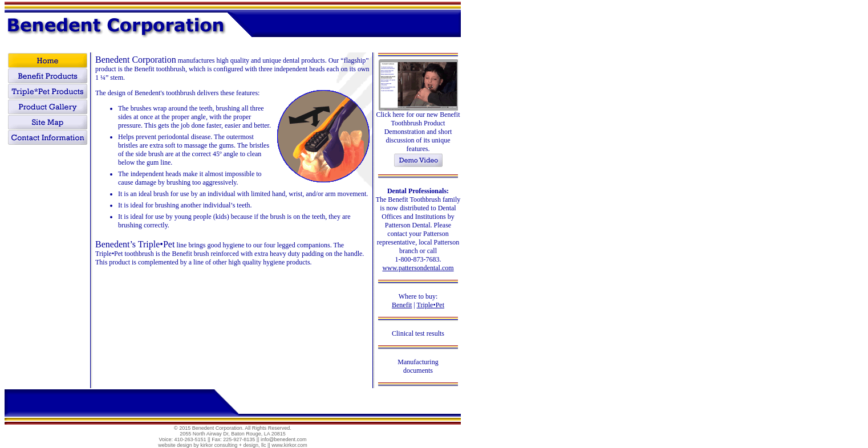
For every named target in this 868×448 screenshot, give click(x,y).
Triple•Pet (431, 305)
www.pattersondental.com (418, 268)
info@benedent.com (284, 439)
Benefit (402, 305)
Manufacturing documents (418, 366)
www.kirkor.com (289, 445)
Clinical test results (418, 333)
